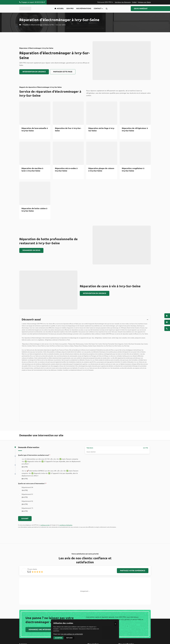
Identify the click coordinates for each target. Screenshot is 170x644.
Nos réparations (84, 9)
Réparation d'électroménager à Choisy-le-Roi (38, 25)
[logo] (25, 9)
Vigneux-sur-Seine (144, 2)
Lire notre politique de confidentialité (72, 634)
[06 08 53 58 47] (167, 329)
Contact (98, 9)
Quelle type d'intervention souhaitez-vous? (34, 458)
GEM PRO (70, 9)
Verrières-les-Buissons (123, 2)
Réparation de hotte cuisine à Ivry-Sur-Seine (34, 210)
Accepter (59, 638)
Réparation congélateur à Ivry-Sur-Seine (133, 169)
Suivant (25, 522)
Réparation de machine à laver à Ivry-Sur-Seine (32, 169)
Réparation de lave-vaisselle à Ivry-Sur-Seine (35, 129)
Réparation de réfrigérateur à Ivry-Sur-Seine (135, 129)
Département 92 (27, 506)
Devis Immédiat (141, 9)
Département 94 (27, 492)
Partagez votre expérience (133, 574)
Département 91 (27, 499)
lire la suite (69, 600)
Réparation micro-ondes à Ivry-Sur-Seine (66, 169)
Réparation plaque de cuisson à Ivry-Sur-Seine (101, 169)
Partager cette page (63, 72)
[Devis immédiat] (167, 316)
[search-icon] (107, 9)
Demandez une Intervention (42, 633)
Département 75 (27, 513)
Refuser (69, 638)
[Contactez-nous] (167, 322)
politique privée (45, 528)
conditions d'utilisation (66, 528)
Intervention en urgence (34, 72)
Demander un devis (31, 250)
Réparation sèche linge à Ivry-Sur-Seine (101, 129)
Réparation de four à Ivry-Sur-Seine (68, 129)
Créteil (134, 2)
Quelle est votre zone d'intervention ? (32, 487)
